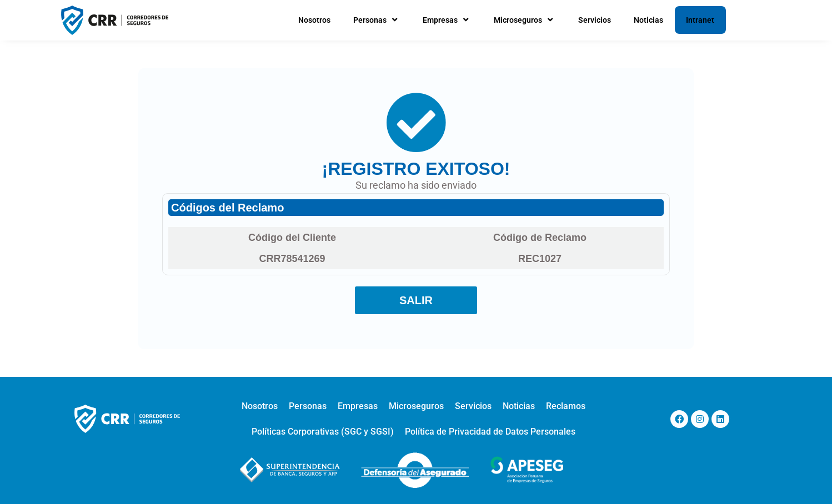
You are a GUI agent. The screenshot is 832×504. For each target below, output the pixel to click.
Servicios (595, 20)
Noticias (648, 20)
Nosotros (314, 20)
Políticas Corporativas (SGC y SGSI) (323, 432)
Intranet (700, 20)
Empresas (447, 20)
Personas (377, 20)
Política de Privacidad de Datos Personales (490, 432)
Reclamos (566, 406)
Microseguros (525, 20)
